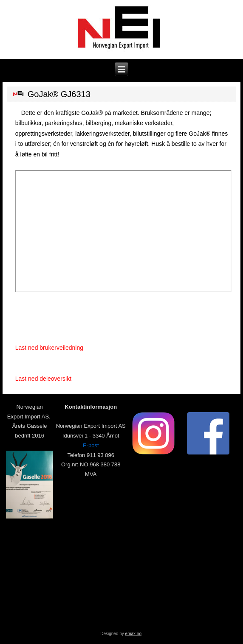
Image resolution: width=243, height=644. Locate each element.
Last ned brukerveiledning (49, 348)
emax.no (133, 634)
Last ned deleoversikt (43, 379)
